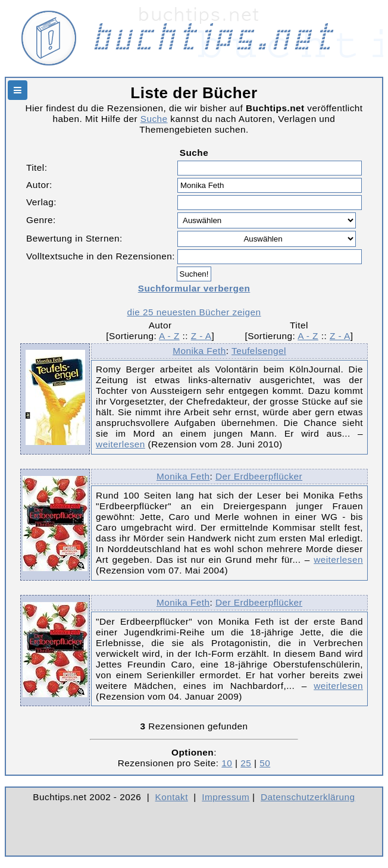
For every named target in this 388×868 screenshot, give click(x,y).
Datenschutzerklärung (308, 797)
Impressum (226, 797)
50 (265, 763)
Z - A (201, 336)
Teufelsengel (259, 351)
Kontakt (172, 797)
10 (227, 763)
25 (246, 763)
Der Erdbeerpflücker (259, 476)
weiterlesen (121, 444)
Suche (154, 119)
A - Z (169, 336)
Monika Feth (199, 351)
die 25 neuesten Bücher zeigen (194, 312)
